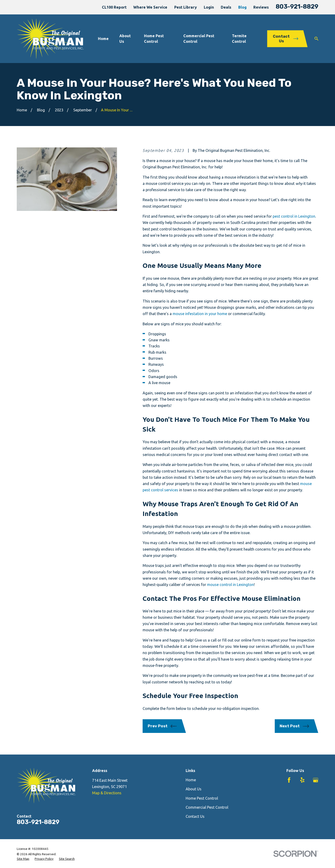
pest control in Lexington (294, 216)
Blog (242, 7)
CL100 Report (114, 7)
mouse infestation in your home (200, 314)
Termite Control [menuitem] (239, 38)
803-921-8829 (297, 7)
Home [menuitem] (103, 39)
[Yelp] (302, 780)
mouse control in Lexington (230, 585)
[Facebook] (289, 780)
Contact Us (195, 816)
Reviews (261, 7)
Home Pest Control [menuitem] (154, 38)
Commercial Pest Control (207, 807)
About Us (194, 789)
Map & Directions (107, 793)
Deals (226, 7)
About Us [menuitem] (125, 38)
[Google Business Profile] (316, 780)
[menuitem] (23, 859)
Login (209, 7)
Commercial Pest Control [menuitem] (199, 38)
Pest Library (186, 7)
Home (191, 780)
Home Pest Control (202, 798)
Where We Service (150, 7)
